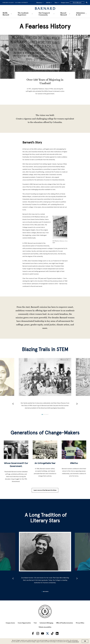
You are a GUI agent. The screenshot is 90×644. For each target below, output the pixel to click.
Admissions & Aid (80, 14)
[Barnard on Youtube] (43, 633)
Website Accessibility (45, 627)
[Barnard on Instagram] (38, 633)
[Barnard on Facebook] (33, 633)
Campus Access (65, 3)
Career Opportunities (24, 623)
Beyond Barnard (64, 14)
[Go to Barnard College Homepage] (8, 3)
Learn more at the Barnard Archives (45, 490)
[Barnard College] (45, 7)
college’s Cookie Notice (73, 642)
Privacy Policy (80, 623)
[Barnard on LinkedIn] (57, 633)
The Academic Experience (23, 14)
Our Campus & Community (44, 14)
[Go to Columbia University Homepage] (21, 3)
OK (85, 641)
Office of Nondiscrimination (64, 623)
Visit (35, 623)
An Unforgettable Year (45, 463)
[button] (13, 404)
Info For (49, 3)
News (57, 3)
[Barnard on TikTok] (52, 633)
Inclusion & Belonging (46, 623)
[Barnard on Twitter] (47, 633)
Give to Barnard (77, 3)
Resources (40, 3)
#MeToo (74, 463)
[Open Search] (87, 3)
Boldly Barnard (6, 14)
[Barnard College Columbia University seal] (45, 611)
